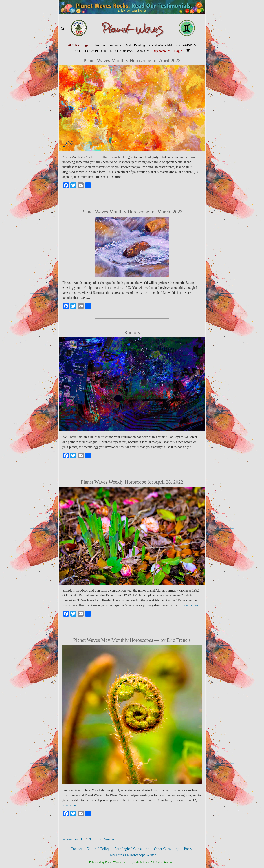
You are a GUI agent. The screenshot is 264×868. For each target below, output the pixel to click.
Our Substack (124, 51)
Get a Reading (136, 45)
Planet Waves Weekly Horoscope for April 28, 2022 (132, 482)
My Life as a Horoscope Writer (133, 855)
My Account (162, 51)
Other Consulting (167, 849)
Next (109, 839)
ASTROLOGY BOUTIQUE (93, 51)
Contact (76, 849)
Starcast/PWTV (186, 45)
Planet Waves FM (160, 45)
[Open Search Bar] (63, 29)
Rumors (132, 332)
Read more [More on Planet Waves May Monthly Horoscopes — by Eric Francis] (69, 805)
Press (188, 849)
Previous (70, 839)
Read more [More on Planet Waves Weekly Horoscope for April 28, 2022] (190, 605)
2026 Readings (78, 45)
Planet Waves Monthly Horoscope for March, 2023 (132, 212)
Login (178, 51)
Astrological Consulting (132, 849)
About (144, 51)
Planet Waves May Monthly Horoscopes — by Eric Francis (132, 640)
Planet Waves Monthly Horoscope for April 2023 (132, 61)
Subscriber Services (108, 45)
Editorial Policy (98, 849)
